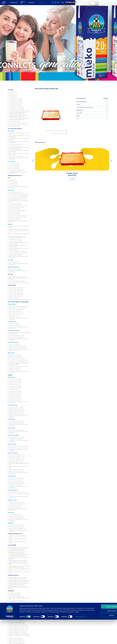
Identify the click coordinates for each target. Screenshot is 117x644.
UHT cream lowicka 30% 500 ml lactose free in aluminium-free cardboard (19, 148)
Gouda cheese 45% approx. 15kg (16, 460)
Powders (11, 591)
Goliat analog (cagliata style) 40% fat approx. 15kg (19, 464)
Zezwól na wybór (105, 635)
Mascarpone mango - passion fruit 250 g (18, 358)
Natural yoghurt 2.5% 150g (15, 239)
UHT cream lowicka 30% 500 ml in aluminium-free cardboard (19, 142)
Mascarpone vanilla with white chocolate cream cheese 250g (18, 364)
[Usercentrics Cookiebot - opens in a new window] (10, 641)
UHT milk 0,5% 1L (13, 97)
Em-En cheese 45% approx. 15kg (16, 458)
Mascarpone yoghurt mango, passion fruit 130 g (19, 231)
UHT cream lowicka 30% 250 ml (16, 146)
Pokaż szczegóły (80, 641)
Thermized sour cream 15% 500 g (16, 170)
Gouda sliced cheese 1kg (14, 395)
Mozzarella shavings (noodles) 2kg (16, 483)
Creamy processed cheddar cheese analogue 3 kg (19, 494)
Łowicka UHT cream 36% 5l (16, 616)
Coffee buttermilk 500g (14, 209)
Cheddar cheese (12, 500)
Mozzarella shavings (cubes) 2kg (16, 481)
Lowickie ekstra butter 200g (17, 277)
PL (98, 5)
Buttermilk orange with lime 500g (16, 207)
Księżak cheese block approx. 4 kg (16, 430)
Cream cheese (12, 304)
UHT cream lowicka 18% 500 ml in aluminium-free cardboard (19, 151)
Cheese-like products (15, 534)
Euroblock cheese (13, 453)
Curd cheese (12, 285)
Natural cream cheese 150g (15, 311)
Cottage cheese (12, 322)
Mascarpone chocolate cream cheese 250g (19, 362)
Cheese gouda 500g (13, 390)
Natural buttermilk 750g (14, 214)
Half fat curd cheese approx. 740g (18, 300)
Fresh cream (11, 161)
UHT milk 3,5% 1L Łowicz (15, 104)
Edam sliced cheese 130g (15, 383)
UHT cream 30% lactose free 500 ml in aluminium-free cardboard (19, 567)
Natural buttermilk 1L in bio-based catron (18, 216)
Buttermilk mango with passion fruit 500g (18, 205)
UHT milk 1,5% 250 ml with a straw (18, 125)
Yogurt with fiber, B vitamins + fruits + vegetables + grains (17, 246)
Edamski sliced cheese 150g (15, 393)
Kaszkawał (11, 523)
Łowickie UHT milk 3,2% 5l (16, 606)
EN (101, 5)
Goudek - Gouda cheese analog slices (18, 537)
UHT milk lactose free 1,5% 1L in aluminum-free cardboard (18, 116)
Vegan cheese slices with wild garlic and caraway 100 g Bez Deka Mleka (19, 587)
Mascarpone (11, 353)
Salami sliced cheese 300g (15, 388)
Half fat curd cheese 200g (16, 294)
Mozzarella (11, 512)
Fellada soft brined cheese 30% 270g (17, 348)
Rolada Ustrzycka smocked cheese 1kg (18, 448)
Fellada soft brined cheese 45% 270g (17, 346)
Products (49, 5)
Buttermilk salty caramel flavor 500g (17, 210)
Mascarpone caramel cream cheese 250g (18, 366)
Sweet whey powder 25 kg (16, 597)
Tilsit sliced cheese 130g (14, 384)
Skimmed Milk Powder (15, 593)
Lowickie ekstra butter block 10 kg (19, 283)
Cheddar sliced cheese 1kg (15, 400)
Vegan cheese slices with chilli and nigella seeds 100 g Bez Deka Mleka (19, 581)
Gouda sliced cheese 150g (15, 391)
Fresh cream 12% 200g (14, 167)
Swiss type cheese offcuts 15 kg (16, 469)
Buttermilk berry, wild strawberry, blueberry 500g (19, 201)
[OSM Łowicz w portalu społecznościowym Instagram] (91, 5)
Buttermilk (11, 190)
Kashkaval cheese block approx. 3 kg (17, 528)
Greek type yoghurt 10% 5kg (15, 255)
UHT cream (11, 131)
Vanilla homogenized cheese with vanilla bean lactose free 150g (19, 333)
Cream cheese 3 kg (13, 316)
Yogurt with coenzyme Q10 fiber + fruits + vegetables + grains (19, 243)
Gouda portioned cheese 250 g (16, 407)
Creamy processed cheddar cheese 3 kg (18, 492)
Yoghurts (10, 224)
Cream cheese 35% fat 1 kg (15, 315)
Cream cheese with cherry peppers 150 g (18, 306)
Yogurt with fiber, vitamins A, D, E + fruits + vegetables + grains (19, 249)
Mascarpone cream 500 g (14, 370)
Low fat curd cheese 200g (16, 296)
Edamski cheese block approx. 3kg (17, 423)
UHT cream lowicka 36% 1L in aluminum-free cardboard (19, 133)
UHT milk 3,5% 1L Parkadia (16, 99)
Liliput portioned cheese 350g (16, 412)
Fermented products (15, 175)
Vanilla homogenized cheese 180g (17, 335)
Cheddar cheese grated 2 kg (15, 485)
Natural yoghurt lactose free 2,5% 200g (18, 251)
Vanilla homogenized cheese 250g (17, 337)
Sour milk (10, 260)
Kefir (9, 178)
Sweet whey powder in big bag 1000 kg (19, 599)
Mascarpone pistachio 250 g (15, 357)
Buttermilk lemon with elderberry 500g (18, 199)
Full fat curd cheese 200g (16, 293)
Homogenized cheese (14, 330)
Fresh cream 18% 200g (14, 163)
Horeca (10, 603)
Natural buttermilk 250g (14, 219)
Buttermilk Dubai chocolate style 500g (18, 197)
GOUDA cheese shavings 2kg (16, 480)
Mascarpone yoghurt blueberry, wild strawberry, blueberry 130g (17, 237)
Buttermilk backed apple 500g (16, 192)
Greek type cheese (13, 342)
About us (58, 5)
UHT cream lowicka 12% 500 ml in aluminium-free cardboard (19, 154)
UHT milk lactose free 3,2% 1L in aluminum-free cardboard (18, 113)
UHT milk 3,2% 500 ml (14, 121)
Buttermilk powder (14, 595)
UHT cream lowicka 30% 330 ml (16, 144)
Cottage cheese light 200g (15, 325)
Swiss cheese (11, 428)
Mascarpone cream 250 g (14, 368)
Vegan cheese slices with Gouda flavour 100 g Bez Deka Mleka (18, 578)
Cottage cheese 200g (14, 324)
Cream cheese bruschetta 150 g (16, 310)
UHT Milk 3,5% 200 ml (14, 126)
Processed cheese (13, 490)
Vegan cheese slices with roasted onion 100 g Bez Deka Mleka (19, 584)
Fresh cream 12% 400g (14, 169)
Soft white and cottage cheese (18, 302)
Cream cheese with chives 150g (16, 313)
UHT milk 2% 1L (13, 94)
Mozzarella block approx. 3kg (15, 514)
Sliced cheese (11, 377)
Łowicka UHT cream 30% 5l (16, 618)
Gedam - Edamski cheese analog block (18, 542)
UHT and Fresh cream (15, 129)
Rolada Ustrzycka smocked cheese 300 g (18, 446)
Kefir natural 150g (13, 185)
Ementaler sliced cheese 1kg (15, 398)
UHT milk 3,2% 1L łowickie (16, 106)
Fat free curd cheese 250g (16, 291)
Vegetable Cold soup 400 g (15, 269)
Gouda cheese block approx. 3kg (16, 421)
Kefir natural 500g (13, 182)
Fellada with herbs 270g (14, 344)
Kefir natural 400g (13, 183)
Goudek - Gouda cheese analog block (18, 539)
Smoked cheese (12, 444)
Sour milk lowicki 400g (14, 262)
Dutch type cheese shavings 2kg (16, 478)
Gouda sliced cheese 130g (15, 381)
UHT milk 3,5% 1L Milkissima (16, 108)
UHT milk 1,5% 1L (13, 95)
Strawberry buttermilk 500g (15, 204)
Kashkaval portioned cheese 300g (17, 414)
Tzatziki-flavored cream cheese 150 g (17, 308)
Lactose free (12, 545)
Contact (68, 5)
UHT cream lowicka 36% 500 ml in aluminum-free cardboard (19, 136)
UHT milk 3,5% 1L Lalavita (16, 102)
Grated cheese (12, 476)
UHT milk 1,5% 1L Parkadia (16, 101)
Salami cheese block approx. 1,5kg (16, 437)
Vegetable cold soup (13, 267)
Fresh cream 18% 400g (14, 165)
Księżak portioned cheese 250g (16, 409)
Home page (38, 5)
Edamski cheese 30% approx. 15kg (17, 455)
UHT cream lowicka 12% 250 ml (16, 156)
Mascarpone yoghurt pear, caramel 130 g (18, 229)
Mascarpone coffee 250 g (15, 355)
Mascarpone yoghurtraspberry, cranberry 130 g (19, 234)
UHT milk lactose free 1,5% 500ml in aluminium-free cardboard (19, 119)
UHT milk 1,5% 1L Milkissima (16, 109)
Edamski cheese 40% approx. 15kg (17, 457)
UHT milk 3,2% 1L (13, 92)
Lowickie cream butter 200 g (17, 281)
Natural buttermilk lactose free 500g (17, 217)
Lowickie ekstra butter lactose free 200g (18, 279)
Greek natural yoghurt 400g (15, 241)
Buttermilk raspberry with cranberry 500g (18, 194)
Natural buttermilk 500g (14, 212)
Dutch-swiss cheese (13, 435)
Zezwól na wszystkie (105, 631)
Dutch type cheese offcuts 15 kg (16, 471)
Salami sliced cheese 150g (15, 386)
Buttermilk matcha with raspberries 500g (18, 196)
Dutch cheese (11, 419)
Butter (10, 274)
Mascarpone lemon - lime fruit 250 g (17, 360)
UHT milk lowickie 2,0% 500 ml (17, 123)
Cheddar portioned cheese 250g (16, 411)
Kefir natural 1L (12, 180)
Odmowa (105, 640)
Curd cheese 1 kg (13, 298)
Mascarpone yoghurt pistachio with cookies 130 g (19, 227)
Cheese (10, 375)
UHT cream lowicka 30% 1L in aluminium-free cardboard (19, 139)
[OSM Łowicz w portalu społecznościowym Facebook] (93, 5)
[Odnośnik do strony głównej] (6, 5)
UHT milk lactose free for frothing (19, 111)
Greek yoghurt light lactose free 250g (17, 253)
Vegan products (13, 575)
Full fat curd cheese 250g (16, 288)
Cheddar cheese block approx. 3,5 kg (17, 504)
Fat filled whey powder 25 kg (17, 601)
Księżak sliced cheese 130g (15, 379)
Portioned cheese (13, 405)
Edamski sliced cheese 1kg (15, 396)
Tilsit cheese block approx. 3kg (16, 439)
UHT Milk (11, 90)
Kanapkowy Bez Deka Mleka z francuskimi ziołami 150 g (18, 158)
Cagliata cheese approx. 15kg (15, 462)
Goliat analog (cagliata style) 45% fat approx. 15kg (19, 467)
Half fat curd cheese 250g (16, 289)
